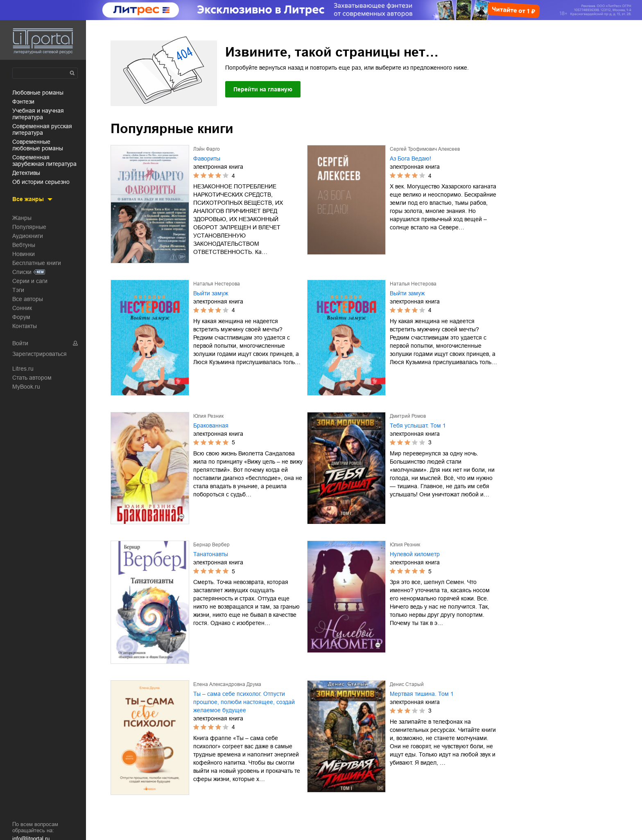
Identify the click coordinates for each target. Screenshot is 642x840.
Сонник (22, 308)
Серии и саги (30, 281)
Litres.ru (23, 369)
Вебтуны (24, 245)
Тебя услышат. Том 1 (418, 426)
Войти (20, 343)
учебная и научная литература (38, 114)
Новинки (24, 254)
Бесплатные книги (37, 263)
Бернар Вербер (211, 545)
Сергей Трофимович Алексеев (425, 149)
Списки (22, 272)
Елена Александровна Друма (227, 684)
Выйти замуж (211, 293)
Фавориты (207, 158)
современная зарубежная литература (44, 161)
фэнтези (23, 102)
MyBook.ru (26, 387)
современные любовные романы (38, 145)
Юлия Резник (208, 416)
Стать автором (32, 378)
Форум (21, 317)
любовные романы (38, 93)
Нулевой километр (415, 554)
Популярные (29, 227)
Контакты (25, 326)
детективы (26, 173)
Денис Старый (407, 684)
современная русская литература (42, 129)
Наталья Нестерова (217, 284)
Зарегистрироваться (40, 354)
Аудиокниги (28, 236)
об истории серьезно (41, 182)
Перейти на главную (263, 89)
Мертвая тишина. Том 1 (422, 694)
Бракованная (211, 426)
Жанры (22, 218)
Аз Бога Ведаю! (410, 158)
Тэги (18, 290)
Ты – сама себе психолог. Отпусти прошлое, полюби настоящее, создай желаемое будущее (244, 702)
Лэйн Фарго (207, 149)
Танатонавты (211, 554)
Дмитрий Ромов (408, 416)
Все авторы (28, 299)
